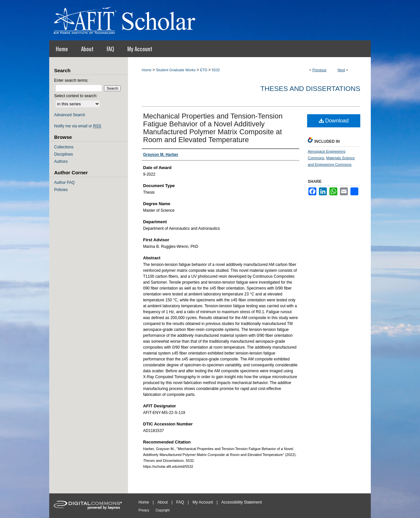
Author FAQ (64, 183)
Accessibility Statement (242, 502)
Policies (61, 190)
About (163, 502)
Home (147, 70)
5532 (216, 70)
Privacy (144, 510)
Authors (61, 162)
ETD (204, 70)
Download (334, 121)
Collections (64, 147)
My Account (203, 502)
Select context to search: (76, 96)
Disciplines (63, 154)
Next (341, 70)
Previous (319, 70)
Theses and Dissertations (310, 88)
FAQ (180, 502)
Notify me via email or (78, 126)
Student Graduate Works (176, 70)
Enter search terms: (71, 80)
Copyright (163, 510)
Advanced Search (70, 115)
